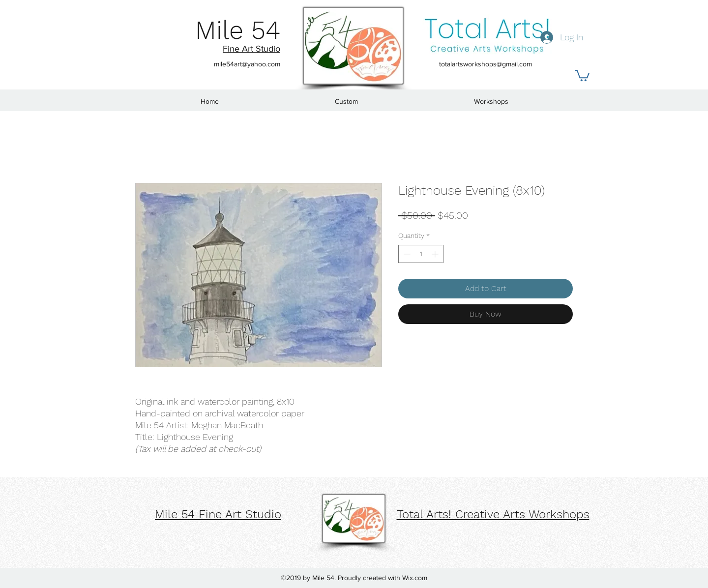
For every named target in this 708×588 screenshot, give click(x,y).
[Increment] (436, 254)
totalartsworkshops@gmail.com (486, 64)
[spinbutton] (421, 254)
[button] (582, 75)
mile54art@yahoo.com (247, 64)
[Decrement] (406, 254)
